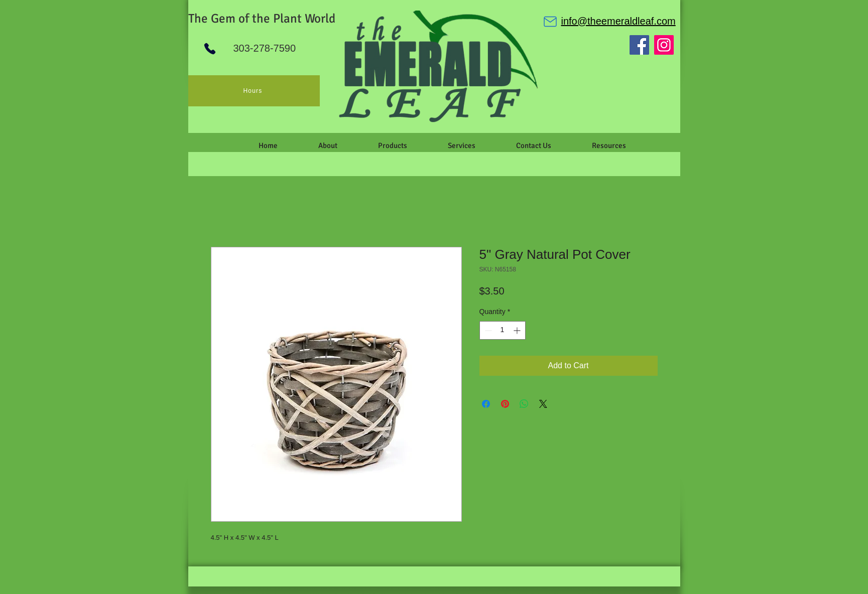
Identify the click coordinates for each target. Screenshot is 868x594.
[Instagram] (664, 45)
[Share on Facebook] (486, 404)
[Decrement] (487, 330)
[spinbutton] (503, 330)
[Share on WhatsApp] (524, 404)
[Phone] (210, 49)
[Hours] (254, 91)
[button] (328, 145)
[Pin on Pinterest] (505, 404)
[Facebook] (639, 45)
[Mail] (550, 22)
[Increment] (518, 330)
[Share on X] (543, 404)
